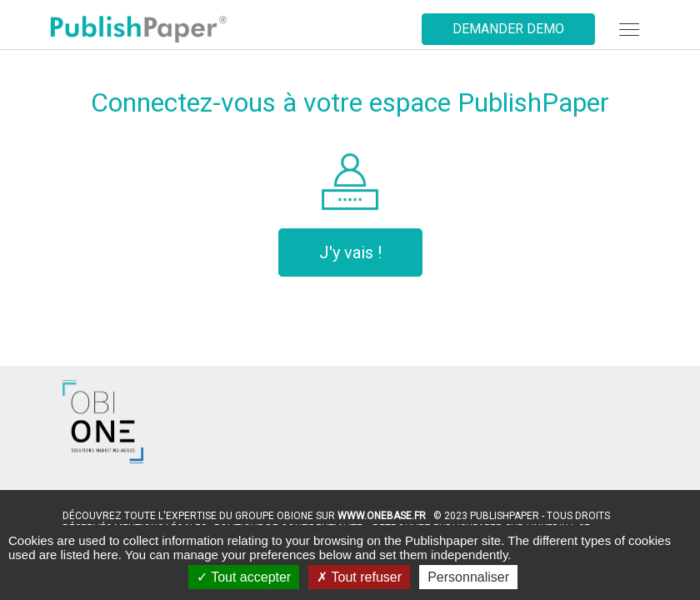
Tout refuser (359, 577)
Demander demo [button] (508, 29)
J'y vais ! (350, 252)
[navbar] (629, 29)
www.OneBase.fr (382, 516)
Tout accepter (244, 577)
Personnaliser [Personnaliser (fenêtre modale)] (468, 577)
